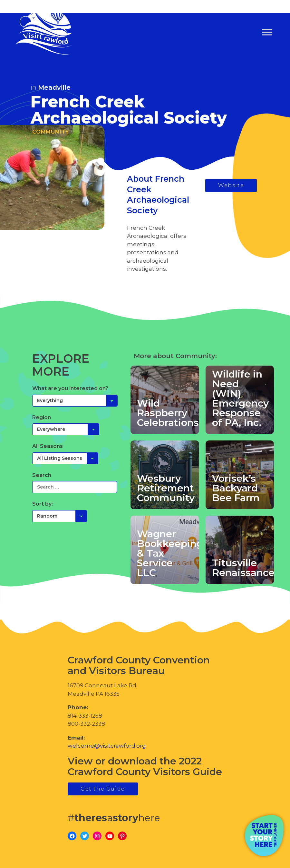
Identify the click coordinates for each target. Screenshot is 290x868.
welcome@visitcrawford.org (107, 746)
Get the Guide (103, 789)
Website (231, 185)
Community (51, 132)
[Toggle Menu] (267, 32)
